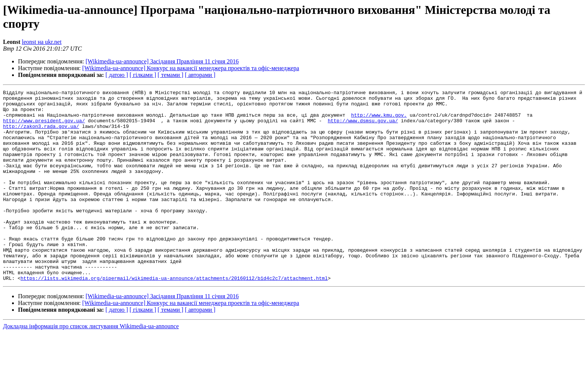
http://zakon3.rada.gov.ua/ (41, 134)
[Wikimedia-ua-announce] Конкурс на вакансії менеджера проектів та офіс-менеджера (190, 68)
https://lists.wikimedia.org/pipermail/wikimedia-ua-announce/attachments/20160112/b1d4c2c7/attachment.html (174, 316)
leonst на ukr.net (42, 42)
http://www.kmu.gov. (379, 120)
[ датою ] (117, 75)
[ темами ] (170, 75)
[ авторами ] (200, 75)
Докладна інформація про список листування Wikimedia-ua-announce (91, 364)
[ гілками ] (143, 75)
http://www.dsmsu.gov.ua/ (363, 127)
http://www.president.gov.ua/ (44, 127)
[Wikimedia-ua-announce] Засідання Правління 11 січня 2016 (162, 61)
